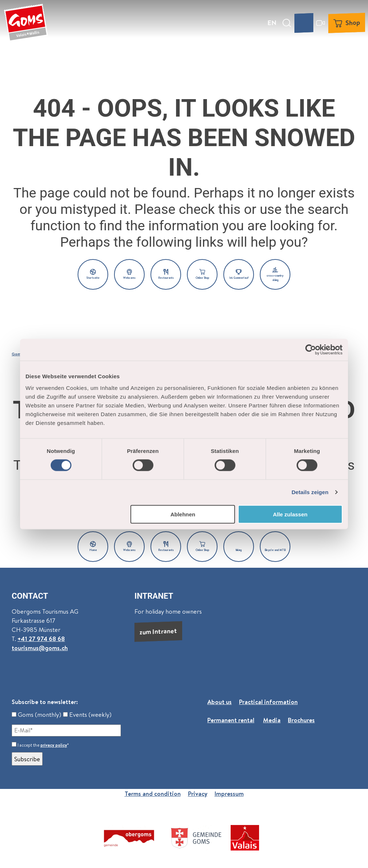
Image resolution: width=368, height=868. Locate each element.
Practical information (268, 702)
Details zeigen (310, 492)
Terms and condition (153, 793)
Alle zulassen (290, 514)
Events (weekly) (87, 714)
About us (220, 702)
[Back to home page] (26, 23)
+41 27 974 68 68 (41, 639)
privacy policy (54, 745)
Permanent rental (231, 720)
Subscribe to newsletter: (45, 702)
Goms (17, 354)
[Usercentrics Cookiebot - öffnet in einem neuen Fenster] (311, 350)
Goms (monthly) (36, 714)
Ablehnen (183, 514)
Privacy (198, 793)
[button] (93, 274)
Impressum (229, 793)
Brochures (301, 720)
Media (272, 720)
